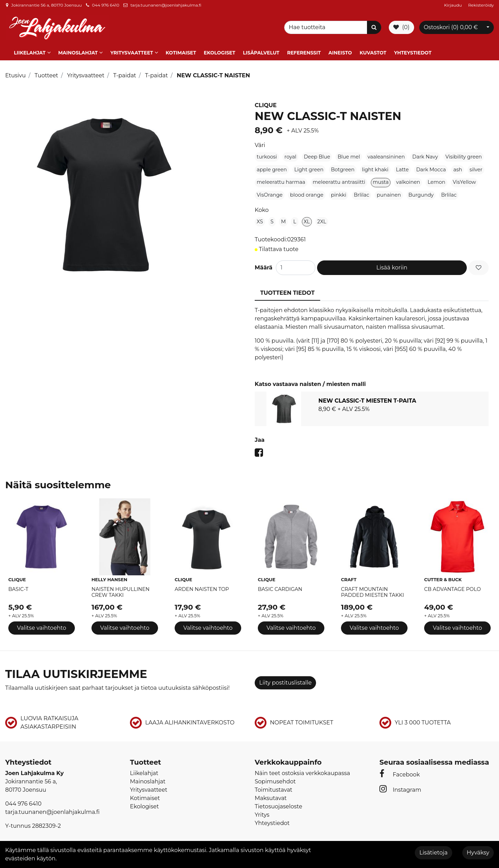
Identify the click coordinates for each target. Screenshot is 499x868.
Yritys (262, 812)
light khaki (375, 166)
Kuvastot (373, 50)
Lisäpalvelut (261, 50)
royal (290, 154)
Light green (309, 166)
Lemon (436, 179)
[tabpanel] (372, 406)
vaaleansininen (386, 154)
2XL (322, 218)
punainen (389, 192)
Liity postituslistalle (285, 680)
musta (381, 179)
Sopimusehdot (275, 778)
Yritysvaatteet (132, 50)
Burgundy (421, 192)
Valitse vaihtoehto (42, 625)
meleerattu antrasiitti (339, 179)
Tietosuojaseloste (278, 803)
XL (307, 218)
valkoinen (408, 179)
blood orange (307, 192)
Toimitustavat (274, 787)
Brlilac (362, 192)
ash (458, 166)
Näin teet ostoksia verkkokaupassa (302, 770)
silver (476, 166)
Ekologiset (220, 50)
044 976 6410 (106, 5)
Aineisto (340, 50)
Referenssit (304, 50)
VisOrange (270, 192)
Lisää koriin (392, 264)
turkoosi (267, 154)
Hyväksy (478, 853)
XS (260, 218)
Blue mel (349, 154)
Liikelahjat (30, 50)
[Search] (327, 26)
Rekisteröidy (481, 5)
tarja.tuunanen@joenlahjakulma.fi (166, 5)
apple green (272, 166)
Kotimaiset (181, 50)
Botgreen (343, 166)
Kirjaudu (454, 5)
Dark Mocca (431, 166)
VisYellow (465, 179)
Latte (402, 166)
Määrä (264, 264)
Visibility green (463, 154)
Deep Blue (317, 154)
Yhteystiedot (413, 50)
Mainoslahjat (78, 50)
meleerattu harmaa (281, 179)
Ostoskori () (451, 26)
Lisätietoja (433, 853)
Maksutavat (271, 795)
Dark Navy (425, 154)
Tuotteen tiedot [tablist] (287, 290)
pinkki (339, 192)
